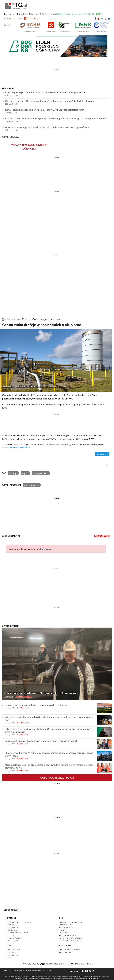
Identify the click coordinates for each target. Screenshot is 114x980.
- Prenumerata (13, 950)
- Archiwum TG (66, 927)
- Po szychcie (13, 941)
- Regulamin (12, 955)
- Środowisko (13, 927)
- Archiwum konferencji (71, 941)
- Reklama (11, 952)
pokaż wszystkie (102, 536)
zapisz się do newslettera (19, 447)
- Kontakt (11, 958)
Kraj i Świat (32, 485)
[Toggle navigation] (108, 6)
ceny (14, 473)
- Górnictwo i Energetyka (19, 922)
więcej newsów (11, 137)
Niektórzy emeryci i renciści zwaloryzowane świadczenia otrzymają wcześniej (57, 94)
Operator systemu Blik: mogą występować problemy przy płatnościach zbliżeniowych (57, 103)
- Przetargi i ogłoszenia (71, 922)
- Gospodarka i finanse (17, 933)
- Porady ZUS (65, 925)
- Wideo (63, 930)
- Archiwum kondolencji (71, 938)
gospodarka (41, 473)
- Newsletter (65, 952)
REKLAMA (56, 70)
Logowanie (46, 549)
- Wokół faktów (14, 938)
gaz (26, 473)
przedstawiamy (35, 31)
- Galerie (63, 933)
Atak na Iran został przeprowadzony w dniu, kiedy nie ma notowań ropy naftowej (57, 129)
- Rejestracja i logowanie (71, 950)
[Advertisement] (56, 79)
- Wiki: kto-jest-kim (68, 935)
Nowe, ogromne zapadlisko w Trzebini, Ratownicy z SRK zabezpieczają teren (57, 112)
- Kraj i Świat (12, 930)
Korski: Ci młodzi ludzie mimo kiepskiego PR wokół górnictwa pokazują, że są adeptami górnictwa (57, 120)
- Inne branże (13, 925)
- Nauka (10, 935)
